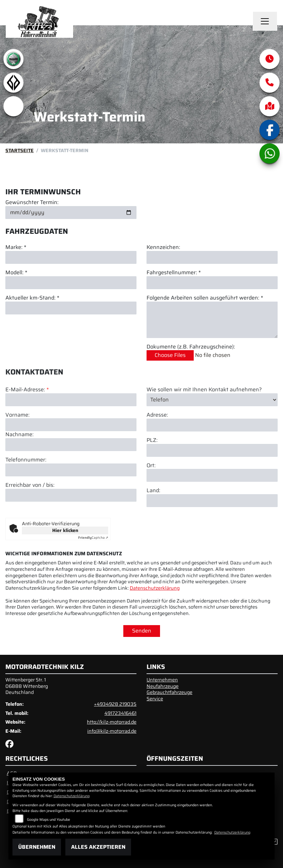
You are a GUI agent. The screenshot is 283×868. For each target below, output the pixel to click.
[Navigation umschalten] (265, 21)
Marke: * (16, 247)
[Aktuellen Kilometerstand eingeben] (71, 308)
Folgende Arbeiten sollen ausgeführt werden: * (205, 298)
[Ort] (212, 501)
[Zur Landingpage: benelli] (13, 59)
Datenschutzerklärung (155, 588)
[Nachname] (71, 471)
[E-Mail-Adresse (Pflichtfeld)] (71, 426)
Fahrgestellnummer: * (174, 273)
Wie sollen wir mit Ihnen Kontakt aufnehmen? (204, 416)
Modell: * (16, 273)
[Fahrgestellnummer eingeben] (212, 283)
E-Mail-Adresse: (27, 416)
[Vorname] (71, 451)
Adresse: (157, 441)
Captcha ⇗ (93, 538)
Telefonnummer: (26, 486)
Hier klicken (65, 530)
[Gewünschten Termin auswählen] (71, 213)
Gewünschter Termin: (32, 203)
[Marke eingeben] (71, 257)
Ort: (151, 492)
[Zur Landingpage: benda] (13, 83)
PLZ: (152, 466)
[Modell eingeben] (71, 283)
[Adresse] (212, 451)
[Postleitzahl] (212, 476)
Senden (142, 631)
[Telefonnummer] (71, 496)
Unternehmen (162, 680)
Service (155, 699)
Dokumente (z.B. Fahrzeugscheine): (191, 347)
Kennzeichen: (163, 247)
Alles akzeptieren (98, 847)
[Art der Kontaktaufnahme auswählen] (212, 426)
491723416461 (120, 713)
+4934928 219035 (115, 704)
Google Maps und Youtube (49, 820)
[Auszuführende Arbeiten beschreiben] (212, 320)
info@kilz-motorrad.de (112, 731)
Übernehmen (37, 847)
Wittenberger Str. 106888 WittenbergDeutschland (27, 686)
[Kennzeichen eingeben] (212, 257)
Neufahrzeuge (163, 686)
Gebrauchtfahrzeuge (169, 692)
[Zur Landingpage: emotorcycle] (13, 106)
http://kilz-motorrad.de (112, 722)
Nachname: (20, 461)
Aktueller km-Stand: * (32, 298)
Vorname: (18, 441)
